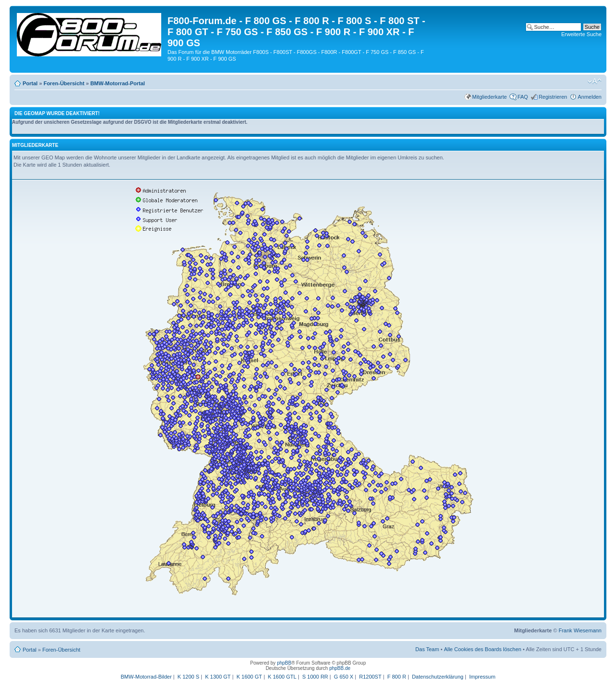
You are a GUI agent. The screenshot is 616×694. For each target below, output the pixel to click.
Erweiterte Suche (581, 34)
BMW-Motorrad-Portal (118, 83)
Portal (30, 83)
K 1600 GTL (282, 677)
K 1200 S (188, 677)
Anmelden (590, 97)
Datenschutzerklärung (438, 677)
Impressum (482, 677)
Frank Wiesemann (580, 630)
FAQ (523, 97)
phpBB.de (340, 668)
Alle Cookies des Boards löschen (482, 649)
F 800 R (397, 677)
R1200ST (370, 677)
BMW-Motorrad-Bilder (146, 677)
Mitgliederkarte (489, 97)
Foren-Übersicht (64, 83)
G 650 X (344, 677)
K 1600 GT (249, 677)
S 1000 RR (315, 677)
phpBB (284, 663)
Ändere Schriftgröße (595, 81)
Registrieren (553, 97)
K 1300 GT (218, 677)
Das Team (427, 649)
